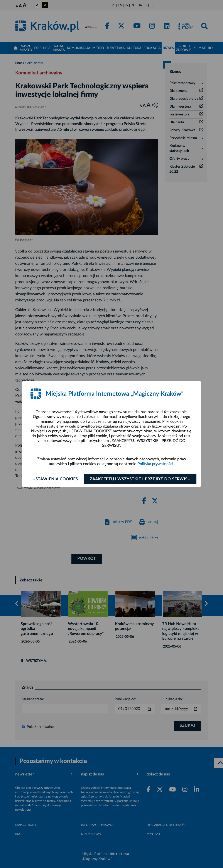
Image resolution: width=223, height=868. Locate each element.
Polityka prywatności (155, 464)
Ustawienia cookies (55, 479)
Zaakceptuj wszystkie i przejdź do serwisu (140, 479)
